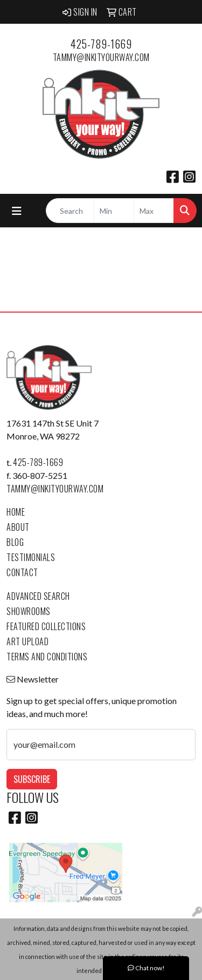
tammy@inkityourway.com (101, 57)
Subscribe (32, 779)
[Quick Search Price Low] (114, 211)
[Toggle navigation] (17, 211)
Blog (15, 542)
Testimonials (31, 557)
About (18, 527)
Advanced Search (38, 596)
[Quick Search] (70, 211)
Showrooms (29, 611)
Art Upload (27, 641)
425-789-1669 (101, 44)
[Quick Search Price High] (154, 211)
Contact (22, 572)
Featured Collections (46, 626)
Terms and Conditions (47, 657)
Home (16, 512)
